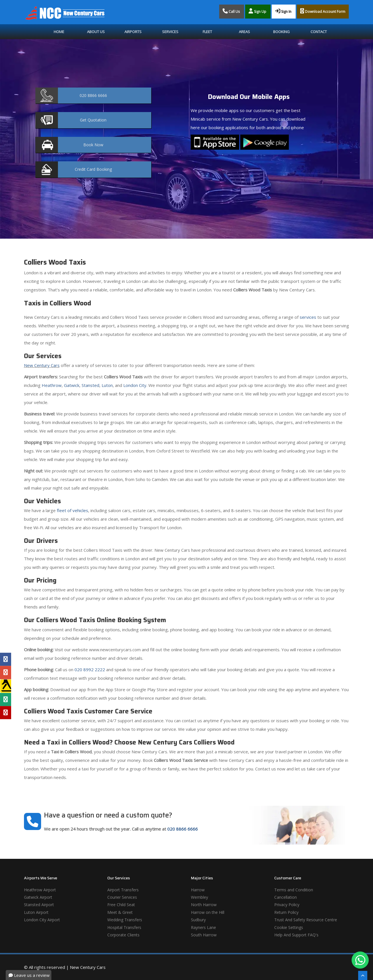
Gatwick (72, 385)
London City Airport (42, 920)
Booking (281, 32)
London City (135, 385)
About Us (96, 32)
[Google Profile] (6, 673)
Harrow (198, 890)
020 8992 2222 (90, 669)
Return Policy (286, 912)
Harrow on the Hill (208, 912)
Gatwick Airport (38, 897)
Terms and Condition (294, 890)
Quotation (93, 120)
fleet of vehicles (72, 510)
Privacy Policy (287, 905)
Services (170, 32)
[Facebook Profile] (6, 659)
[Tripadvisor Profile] (6, 699)
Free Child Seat (121, 905)
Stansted (90, 385)
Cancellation (286, 897)
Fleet (207, 32)
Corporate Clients (123, 935)
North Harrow (204, 905)
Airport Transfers (123, 890)
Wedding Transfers (125, 920)
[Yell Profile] (6, 686)
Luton (107, 385)
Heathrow (52, 385)
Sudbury (198, 920)
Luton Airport (36, 912)
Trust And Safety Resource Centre (306, 920)
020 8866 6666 (183, 829)
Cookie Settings (289, 927)
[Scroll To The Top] (363, 975)
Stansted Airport (39, 905)
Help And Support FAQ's (296, 935)
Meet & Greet (120, 912)
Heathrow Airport (40, 890)
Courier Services (122, 897)
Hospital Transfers (124, 927)
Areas (244, 32)
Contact (319, 32)
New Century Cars (42, 365)
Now (93, 145)
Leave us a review (29, 975)
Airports (133, 32)
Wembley (199, 897)
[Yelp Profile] (6, 713)
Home (59, 32)
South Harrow (204, 935)
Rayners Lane (203, 927)
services (308, 317)
